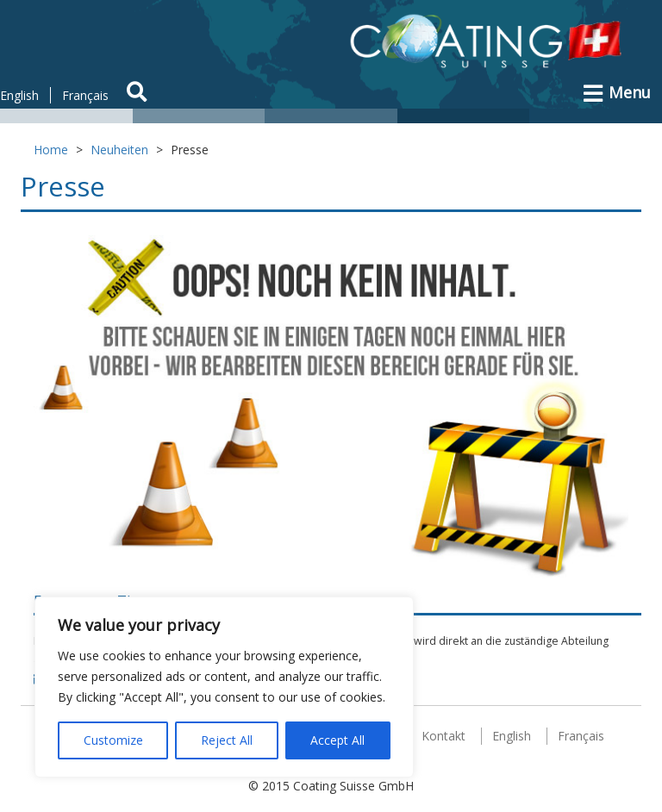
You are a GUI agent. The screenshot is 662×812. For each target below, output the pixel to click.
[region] (224, 687)
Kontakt (443, 736)
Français (85, 95)
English (19, 95)
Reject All (227, 740)
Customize (113, 740)
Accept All (337, 740)
